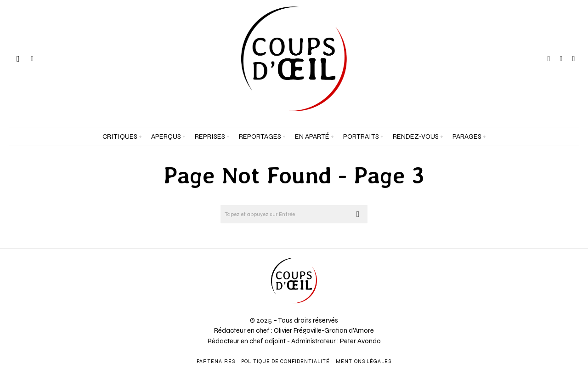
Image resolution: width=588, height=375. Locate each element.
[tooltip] (549, 59)
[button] (358, 214)
